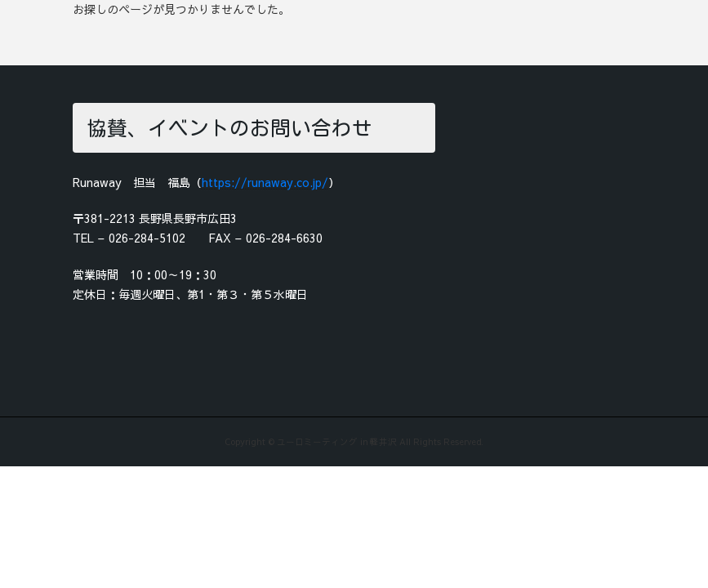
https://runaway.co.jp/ (265, 182)
